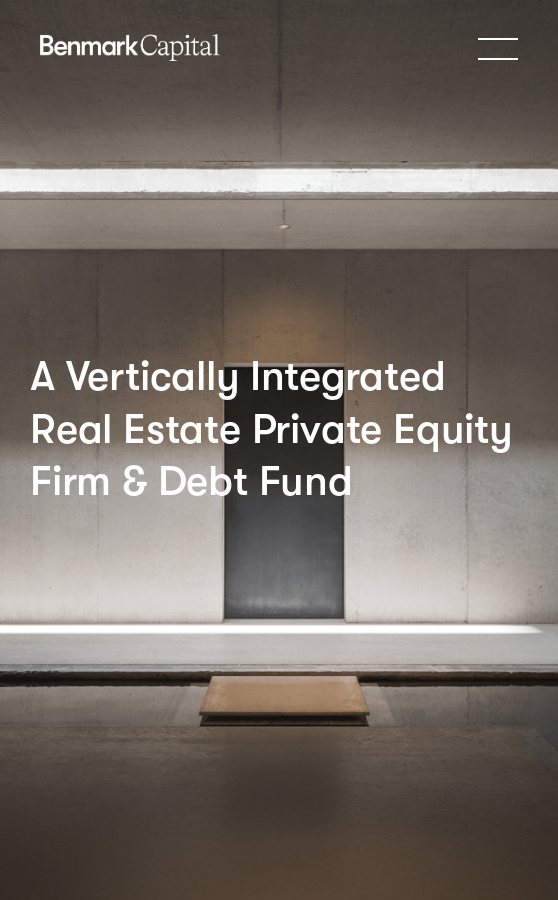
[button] (498, 47)
